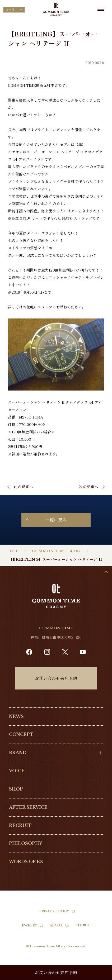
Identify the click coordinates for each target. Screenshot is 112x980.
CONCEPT (21, 734)
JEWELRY (29, 925)
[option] (99, 976)
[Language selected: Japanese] (14, 10)
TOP (14, 551)
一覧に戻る (56, 520)
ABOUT (56, 925)
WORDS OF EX (26, 862)
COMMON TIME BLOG (56, 551)
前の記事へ (23, 487)
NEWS (16, 717)
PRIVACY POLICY (54, 911)
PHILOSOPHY (26, 843)
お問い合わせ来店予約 (56, 678)
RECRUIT (20, 826)
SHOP (16, 789)
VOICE (17, 771)
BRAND (18, 753)
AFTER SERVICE (28, 807)
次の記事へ (89, 487)
